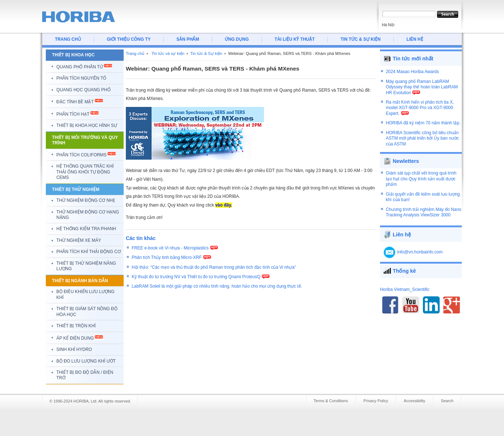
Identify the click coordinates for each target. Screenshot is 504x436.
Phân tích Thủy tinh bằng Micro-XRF (167, 257)
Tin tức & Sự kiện (206, 53)
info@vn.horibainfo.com (420, 248)
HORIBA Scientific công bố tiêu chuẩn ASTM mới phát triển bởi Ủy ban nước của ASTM (422, 142)
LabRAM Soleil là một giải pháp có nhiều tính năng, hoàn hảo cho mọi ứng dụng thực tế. (217, 286)
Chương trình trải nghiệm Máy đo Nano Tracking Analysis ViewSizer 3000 (423, 208)
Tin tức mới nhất (413, 59)
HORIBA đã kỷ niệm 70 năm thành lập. (423, 127)
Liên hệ (402, 230)
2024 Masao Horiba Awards (412, 75)
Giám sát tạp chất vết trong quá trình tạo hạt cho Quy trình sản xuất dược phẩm (421, 175)
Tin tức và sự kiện (168, 53)
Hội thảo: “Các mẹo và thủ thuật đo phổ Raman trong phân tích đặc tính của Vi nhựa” (214, 267)
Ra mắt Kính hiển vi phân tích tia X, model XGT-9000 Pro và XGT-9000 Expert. (420, 111)
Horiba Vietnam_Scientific (405, 285)
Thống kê (404, 267)
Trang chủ (135, 53)
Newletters (406, 157)
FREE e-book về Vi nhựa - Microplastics (170, 248)
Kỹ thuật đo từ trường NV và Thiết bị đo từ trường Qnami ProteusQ (196, 277)
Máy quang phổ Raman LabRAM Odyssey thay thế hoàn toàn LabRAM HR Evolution (422, 90)
